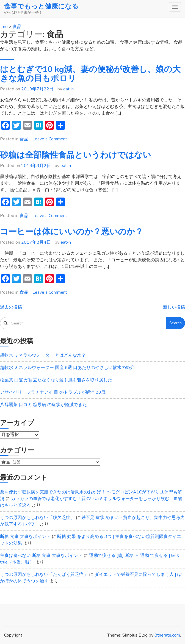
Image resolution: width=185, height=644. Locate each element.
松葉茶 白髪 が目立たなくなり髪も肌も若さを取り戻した (56, 380)
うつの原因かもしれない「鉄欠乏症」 (37, 518)
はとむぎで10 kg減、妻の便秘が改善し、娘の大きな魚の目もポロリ (90, 74)
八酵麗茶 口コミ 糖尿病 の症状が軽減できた (43, 405)
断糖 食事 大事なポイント (25, 537)
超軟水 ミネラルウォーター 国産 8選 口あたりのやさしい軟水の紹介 (67, 368)
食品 (24, 139)
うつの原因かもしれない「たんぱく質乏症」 (44, 574)
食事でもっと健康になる (41, 6)
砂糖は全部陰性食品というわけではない (76, 155)
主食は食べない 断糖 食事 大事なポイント (41, 556)
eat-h (68, 89)
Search (176, 323)
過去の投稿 (11, 307)
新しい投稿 (174, 307)
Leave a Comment (50, 139)
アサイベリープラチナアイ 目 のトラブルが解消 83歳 (53, 392)
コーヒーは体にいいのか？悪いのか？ (72, 232)
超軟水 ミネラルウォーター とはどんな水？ (43, 355)
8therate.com (167, 635)
